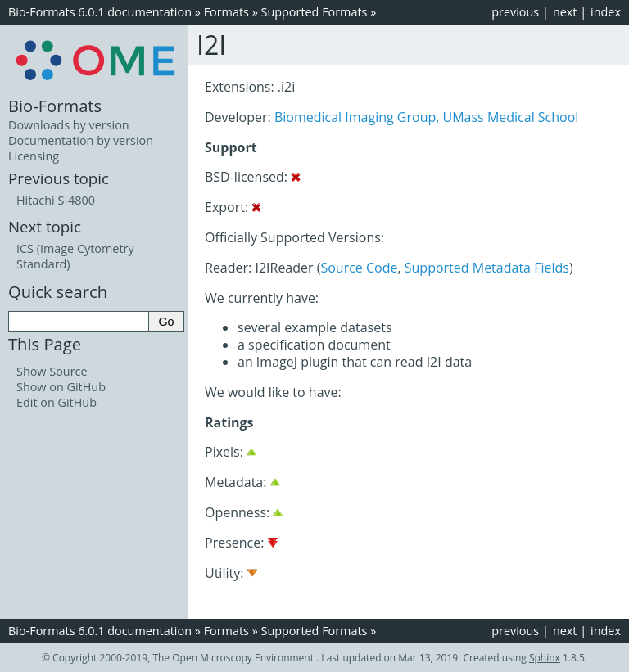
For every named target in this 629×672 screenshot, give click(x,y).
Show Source (52, 371)
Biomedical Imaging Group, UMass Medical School (426, 117)
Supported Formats (314, 12)
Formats (226, 12)
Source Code (359, 268)
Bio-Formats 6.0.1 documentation (100, 12)
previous (515, 12)
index (606, 12)
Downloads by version (69, 125)
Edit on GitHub (57, 402)
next (565, 12)
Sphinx (545, 658)
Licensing (34, 156)
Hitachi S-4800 (56, 200)
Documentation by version (81, 140)
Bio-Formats (55, 106)
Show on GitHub (61, 387)
